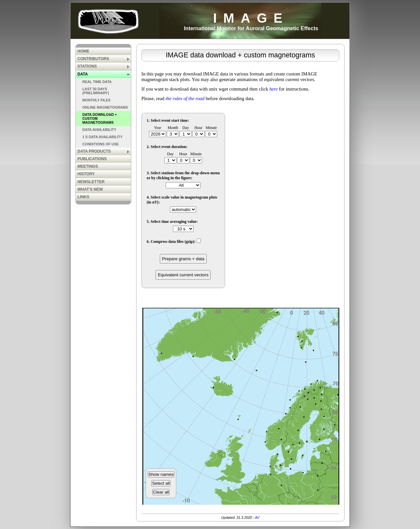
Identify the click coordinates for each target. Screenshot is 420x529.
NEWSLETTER (91, 182)
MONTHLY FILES (96, 100)
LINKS (83, 197)
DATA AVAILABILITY (99, 130)
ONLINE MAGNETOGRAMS (105, 107)
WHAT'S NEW (90, 189)
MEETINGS (88, 166)
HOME (83, 51)
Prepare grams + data (183, 259)
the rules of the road (185, 98)
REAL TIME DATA (97, 82)
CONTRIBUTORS (104, 59)
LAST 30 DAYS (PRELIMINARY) (96, 91)
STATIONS (104, 66)
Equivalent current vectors (183, 275)
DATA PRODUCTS (104, 151)
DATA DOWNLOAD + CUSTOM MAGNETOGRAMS (100, 118)
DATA (104, 74)
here (274, 89)
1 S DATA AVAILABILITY (103, 137)
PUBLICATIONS (92, 159)
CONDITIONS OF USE (101, 144)
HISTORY (86, 174)
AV (257, 518)
